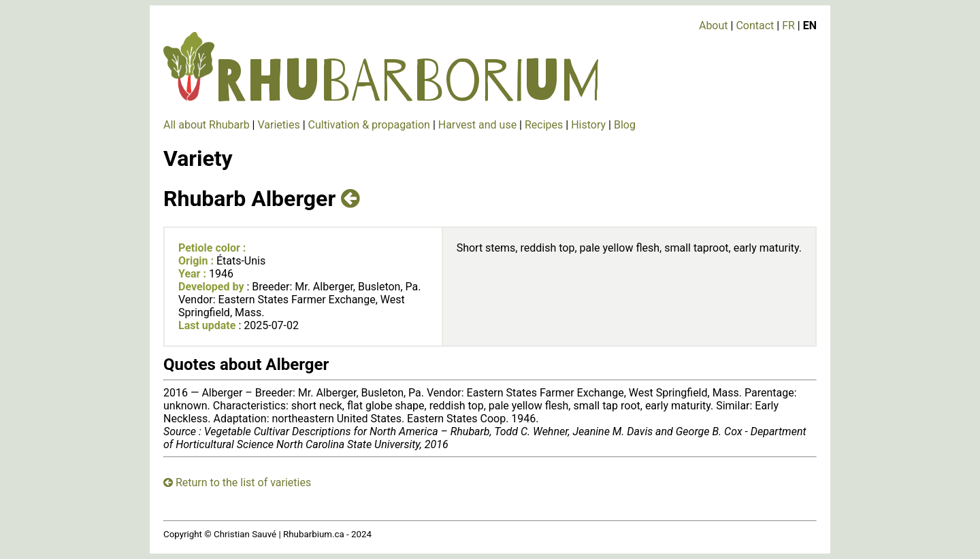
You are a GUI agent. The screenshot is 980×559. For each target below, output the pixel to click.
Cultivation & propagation (369, 125)
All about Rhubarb (207, 125)
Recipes (544, 125)
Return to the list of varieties (237, 482)
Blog (625, 125)
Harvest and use (477, 125)
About (714, 26)
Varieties (278, 125)
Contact (755, 26)
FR (788, 26)
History (588, 125)
